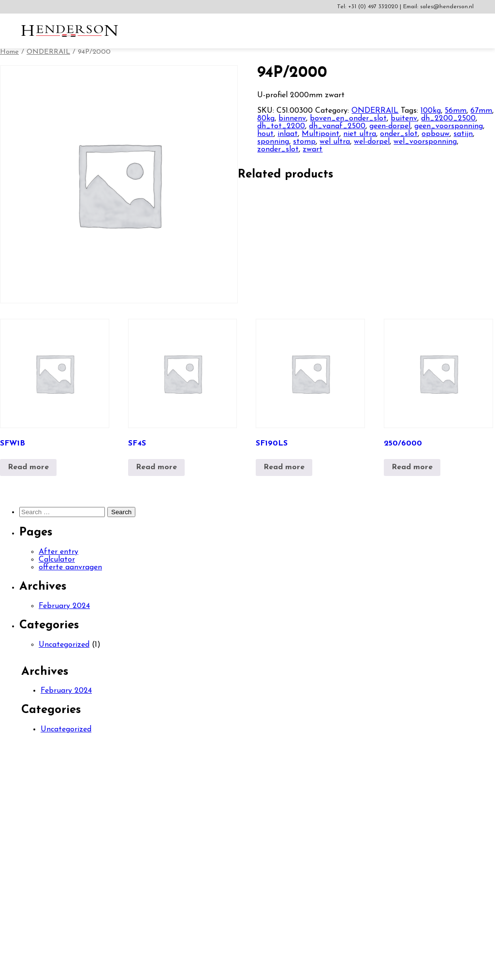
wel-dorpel (372, 142)
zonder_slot (278, 149)
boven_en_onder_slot (348, 119)
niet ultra (360, 134)
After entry (58, 552)
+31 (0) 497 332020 (374, 7)
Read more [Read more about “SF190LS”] (284, 467)
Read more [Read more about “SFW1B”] (28, 467)
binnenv (292, 119)
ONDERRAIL (48, 52)
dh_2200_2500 (448, 119)
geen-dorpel (390, 126)
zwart (313, 149)
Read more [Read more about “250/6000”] (412, 467)
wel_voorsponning (425, 142)
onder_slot (399, 134)
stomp (304, 142)
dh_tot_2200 (281, 126)
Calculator (57, 560)
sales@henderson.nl (447, 7)
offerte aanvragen (70, 567)
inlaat (288, 134)
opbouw (436, 134)
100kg (431, 111)
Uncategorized (64, 645)
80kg (266, 119)
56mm (456, 111)
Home (9, 52)
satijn (463, 134)
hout (265, 134)
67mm (481, 111)
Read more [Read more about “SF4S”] (156, 467)
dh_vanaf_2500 (337, 126)
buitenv (404, 119)
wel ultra (335, 142)
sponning (273, 142)
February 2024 (64, 606)
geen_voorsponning (449, 126)
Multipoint (320, 134)
